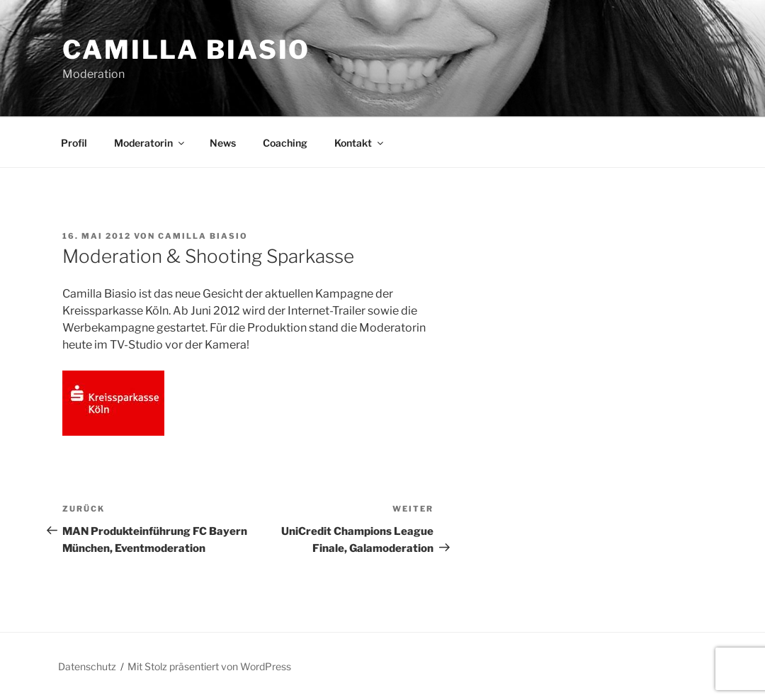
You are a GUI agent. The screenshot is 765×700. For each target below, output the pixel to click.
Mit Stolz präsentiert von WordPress (209, 666)
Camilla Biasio (186, 50)
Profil (74, 143)
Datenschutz (87, 666)
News (223, 143)
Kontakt (360, 143)
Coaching (285, 143)
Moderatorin (150, 143)
